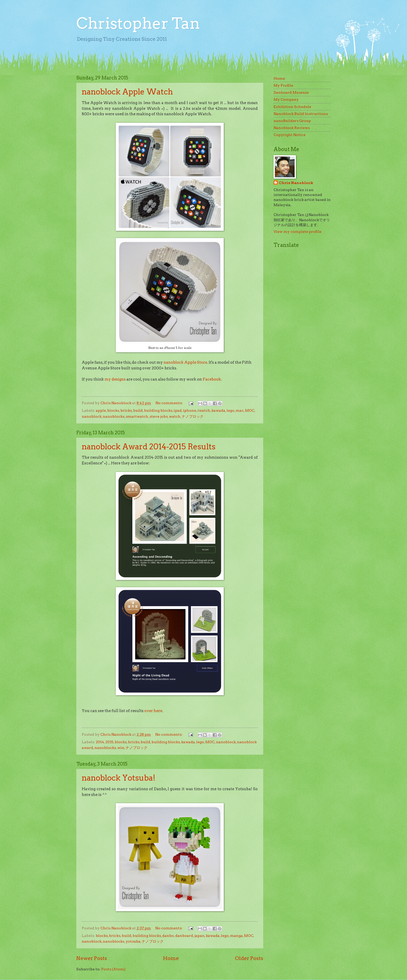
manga (236, 936)
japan (199, 936)
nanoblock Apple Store (185, 362)
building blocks (158, 410)
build (138, 410)
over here (153, 711)
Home (171, 958)
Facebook (212, 379)
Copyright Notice (290, 135)
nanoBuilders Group (292, 121)
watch (175, 416)
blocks (113, 410)
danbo (168, 936)
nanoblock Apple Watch (127, 92)
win (121, 748)
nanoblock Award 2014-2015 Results (149, 447)
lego (230, 410)
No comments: (169, 403)
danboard (184, 936)
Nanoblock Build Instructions (301, 114)
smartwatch (137, 416)
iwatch (204, 410)
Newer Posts (92, 958)
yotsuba (133, 941)
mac (240, 410)
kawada (218, 410)
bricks (126, 410)
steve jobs (159, 416)
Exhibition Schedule (292, 107)
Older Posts (249, 958)
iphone (190, 410)
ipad (178, 410)
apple (101, 410)
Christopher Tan (138, 23)
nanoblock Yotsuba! (119, 778)
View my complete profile (297, 232)
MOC (250, 410)
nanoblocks (114, 416)
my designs (115, 379)
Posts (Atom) (113, 969)
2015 (109, 742)
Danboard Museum (291, 92)
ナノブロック (193, 416)
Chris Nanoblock (296, 183)
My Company (286, 99)
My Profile (283, 85)
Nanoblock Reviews (292, 128)
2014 (100, 742)
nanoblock (92, 416)
